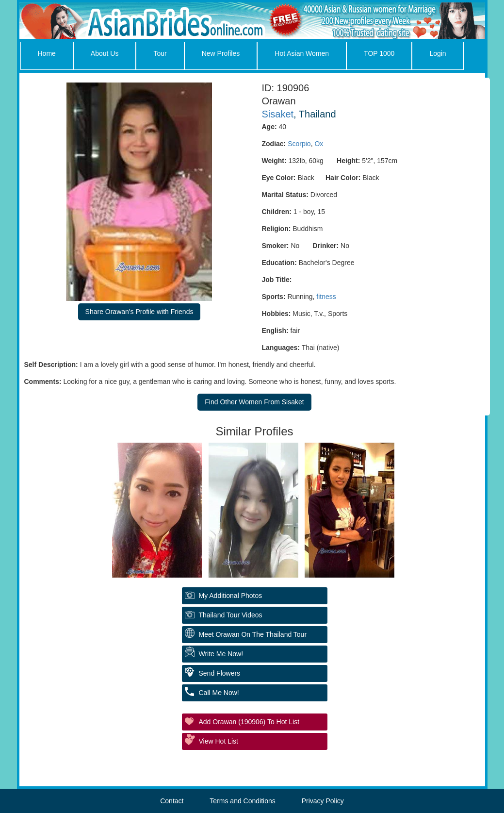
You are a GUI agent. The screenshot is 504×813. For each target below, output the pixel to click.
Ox (319, 144)
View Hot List (219, 741)
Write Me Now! (221, 654)
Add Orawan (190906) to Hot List (249, 722)
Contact (172, 801)
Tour (160, 53)
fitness (326, 297)
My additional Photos (231, 596)
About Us (105, 53)
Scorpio (299, 144)
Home (47, 53)
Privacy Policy (323, 801)
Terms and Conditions (242, 801)
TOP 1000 (379, 53)
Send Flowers (220, 673)
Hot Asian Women (302, 53)
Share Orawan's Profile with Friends (139, 312)
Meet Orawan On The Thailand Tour (253, 634)
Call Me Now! (219, 693)
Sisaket (278, 114)
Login (438, 53)
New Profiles (221, 53)
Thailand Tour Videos (231, 615)
